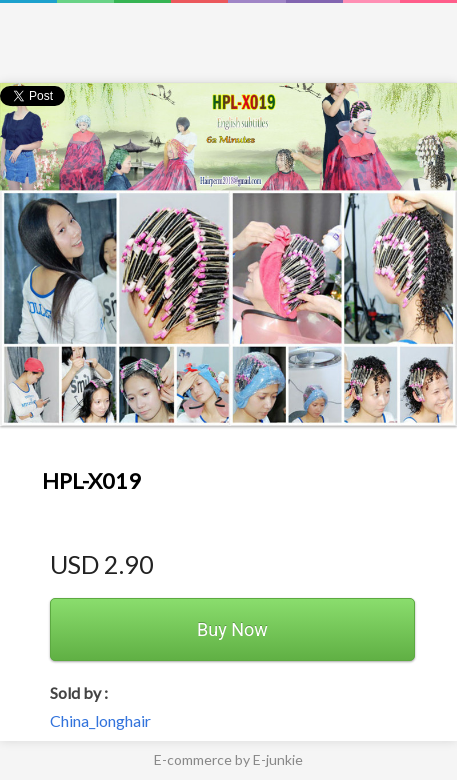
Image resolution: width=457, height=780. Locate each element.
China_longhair (100, 720)
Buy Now (232, 629)
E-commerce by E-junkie (228, 759)
